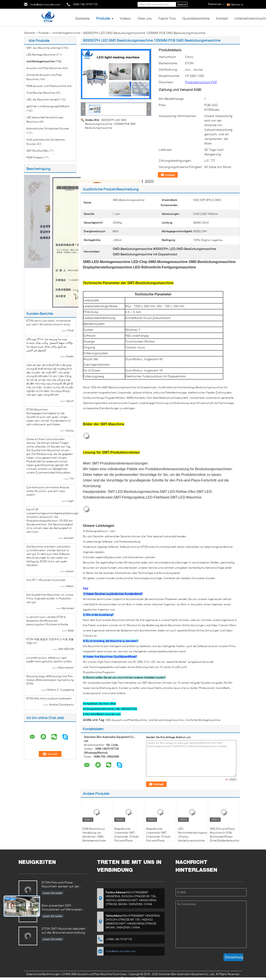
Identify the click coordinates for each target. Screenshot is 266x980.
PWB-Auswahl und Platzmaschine (46, 86)
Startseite (82, 18)
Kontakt (222, 18)
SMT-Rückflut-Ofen (38, 151)
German (237, 5)
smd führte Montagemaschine (203, 720)
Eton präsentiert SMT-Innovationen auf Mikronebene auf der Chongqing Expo (63, 908)
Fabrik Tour (167, 18)
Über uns (145, 18)
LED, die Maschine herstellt (43, 99)
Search (182, 4)
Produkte (103, 18)
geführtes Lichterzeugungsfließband (48, 106)
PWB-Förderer (35, 157)
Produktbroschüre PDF (201, 82)
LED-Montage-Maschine (41, 55)
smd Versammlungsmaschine (166, 720)
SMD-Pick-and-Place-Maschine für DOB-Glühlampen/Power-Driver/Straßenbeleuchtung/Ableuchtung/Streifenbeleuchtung (224, 835)
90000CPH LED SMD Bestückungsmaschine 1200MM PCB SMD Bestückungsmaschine (110, 124)
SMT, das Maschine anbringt (43, 48)
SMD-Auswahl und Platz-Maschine (126, 720)
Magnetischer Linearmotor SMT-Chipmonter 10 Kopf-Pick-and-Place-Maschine (127, 837)
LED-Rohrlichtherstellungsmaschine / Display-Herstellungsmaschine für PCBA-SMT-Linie (193, 837)
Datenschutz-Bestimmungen (43, 974)
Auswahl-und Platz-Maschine (44, 68)
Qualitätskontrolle (196, 18)
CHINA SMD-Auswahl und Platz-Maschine (87, 974)
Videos (125, 18)
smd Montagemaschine (66, 33)
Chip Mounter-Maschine (41, 93)
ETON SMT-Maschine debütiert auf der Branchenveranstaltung (63, 930)
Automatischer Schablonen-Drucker (48, 128)
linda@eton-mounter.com (45, 4)
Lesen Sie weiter (53, 893)
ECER (142, 978)
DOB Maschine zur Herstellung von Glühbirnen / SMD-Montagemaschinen (94, 835)
